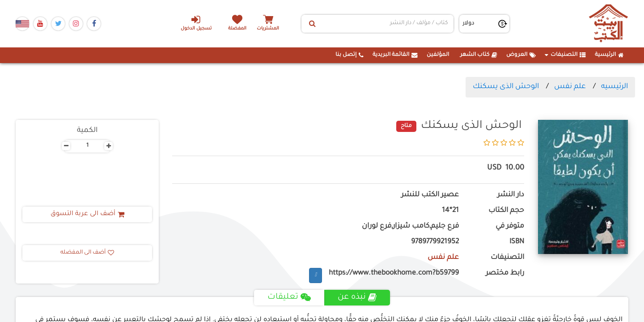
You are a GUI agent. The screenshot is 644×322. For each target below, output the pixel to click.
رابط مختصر (505, 273)
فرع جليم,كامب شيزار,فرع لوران (410, 227)
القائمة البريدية (395, 55)
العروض (521, 55)
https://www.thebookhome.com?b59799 (394, 273)
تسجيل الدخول (196, 23)
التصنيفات (565, 55)
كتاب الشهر (479, 55)
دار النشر (511, 195)
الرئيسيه (614, 87)
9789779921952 (435, 242)
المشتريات (268, 29)
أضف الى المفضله (87, 253)
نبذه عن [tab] (357, 297)
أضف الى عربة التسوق (87, 214)
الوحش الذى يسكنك (506, 87)
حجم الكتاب (506, 211)
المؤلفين (438, 55)
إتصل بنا (350, 55)
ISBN (517, 242)
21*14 (450, 211)
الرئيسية (609, 55)
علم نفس (570, 87)
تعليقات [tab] (289, 297)
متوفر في (510, 227)
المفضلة (237, 29)
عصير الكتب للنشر (430, 195)
